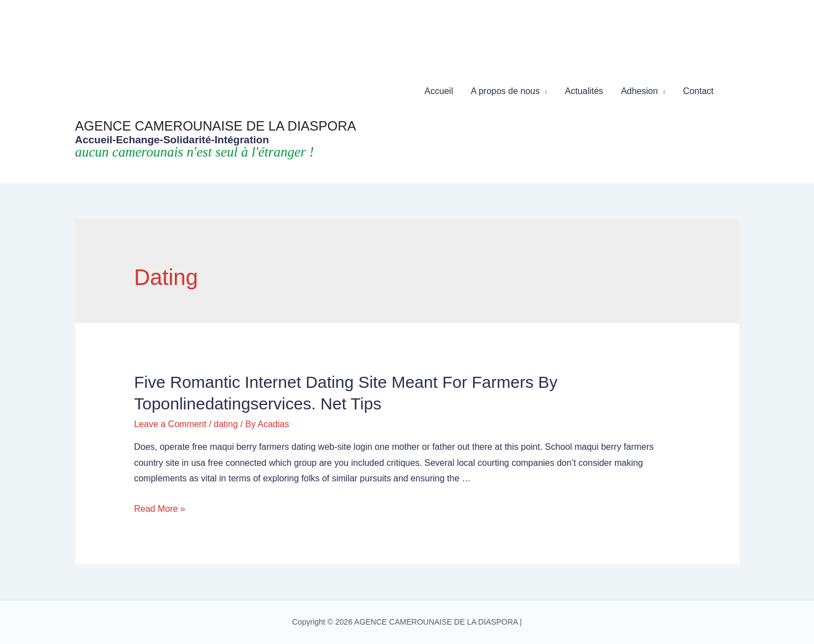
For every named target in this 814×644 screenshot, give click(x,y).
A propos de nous (505, 91)
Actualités (584, 91)
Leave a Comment (170, 424)
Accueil (439, 91)
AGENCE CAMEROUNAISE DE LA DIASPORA (216, 126)
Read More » (160, 509)
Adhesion (639, 91)
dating (226, 424)
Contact (698, 91)
